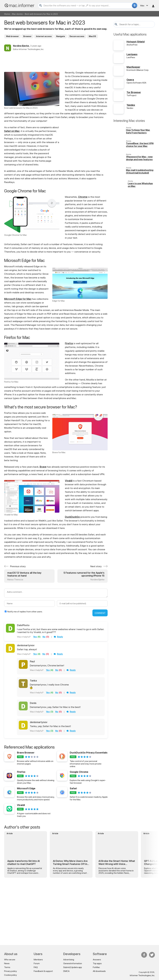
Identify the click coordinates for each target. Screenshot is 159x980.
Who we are (10, 960)
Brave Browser (26, 753)
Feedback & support (43, 971)
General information (73, 963)
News (7, 963)
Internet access (44, 36)
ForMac (96, 967)
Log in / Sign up (153, 6)
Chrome (83, 197)
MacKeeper (133, 67)
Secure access (77, 36)
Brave (43, 467)
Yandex (131, 105)
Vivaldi (69, 481)
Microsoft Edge (26, 788)
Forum (37, 963)
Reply (60, 637)
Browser (27, 36)
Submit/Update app (73, 967)
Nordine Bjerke (21, 46)
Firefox (69, 343)
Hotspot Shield (136, 42)
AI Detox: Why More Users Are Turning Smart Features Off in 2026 (70, 862)
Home (7, 14)
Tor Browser (134, 92)
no (44, 637)
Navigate (61, 36)
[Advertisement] (56, 61)
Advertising (69, 960)
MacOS (92, 36)
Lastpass (132, 54)
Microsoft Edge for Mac (18, 299)
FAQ (36, 967)
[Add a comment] (56, 593)
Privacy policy (10, 971)
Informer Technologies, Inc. (142, 975)
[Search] (87, 6)
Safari (73, 788)
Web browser (12, 36)
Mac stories (17, 14)
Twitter (152, 955)
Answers (97, 960)
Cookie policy (10, 975)
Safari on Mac (12, 131)
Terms (7, 967)
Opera (130, 80)
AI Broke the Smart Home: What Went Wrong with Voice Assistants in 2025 (117, 862)
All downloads (99, 971)
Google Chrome (79, 772)
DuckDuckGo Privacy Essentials (89, 753)
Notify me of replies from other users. (25, 612)
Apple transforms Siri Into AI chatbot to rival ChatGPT (23, 862)
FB (144, 955)
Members (38, 960)
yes (35, 637)
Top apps (97, 963)
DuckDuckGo (72, 517)
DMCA (66, 971)
